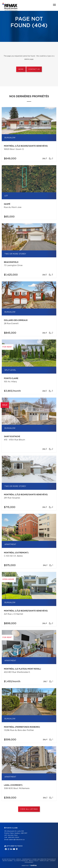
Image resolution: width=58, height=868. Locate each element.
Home (21, 69)
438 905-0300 (14, 837)
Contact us (34, 69)
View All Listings (29, 809)
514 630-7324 (13, 835)
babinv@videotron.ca (17, 840)
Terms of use (44, 861)
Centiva (33, 865)
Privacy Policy (34, 861)
